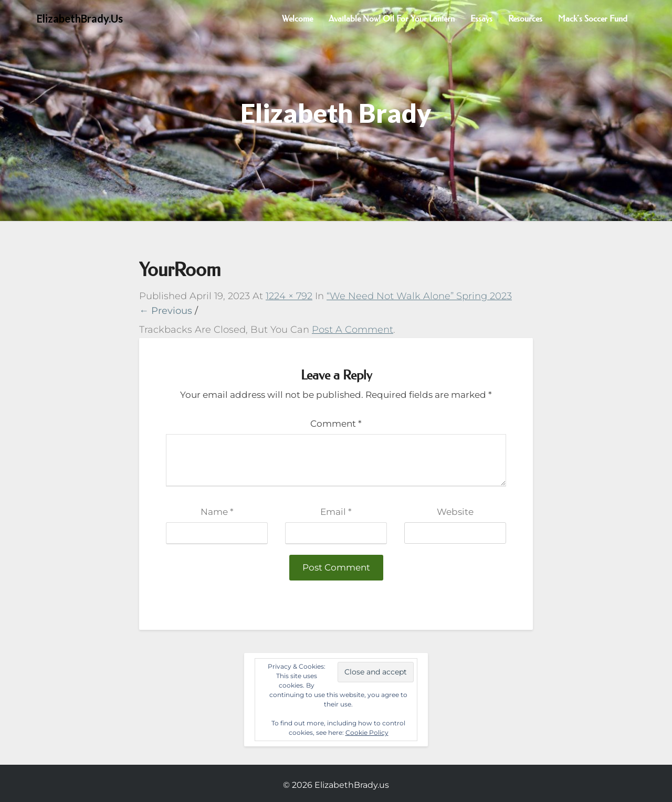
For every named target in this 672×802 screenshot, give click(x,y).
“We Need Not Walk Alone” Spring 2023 (419, 296)
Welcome (297, 18)
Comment (336, 424)
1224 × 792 (289, 296)
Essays (481, 18)
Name (217, 512)
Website (455, 512)
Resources (525, 18)
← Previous (166, 311)
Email (336, 512)
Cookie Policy (367, 732)
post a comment (353, 330)
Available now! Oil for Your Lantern (392, 18)
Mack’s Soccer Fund (593, 18)
